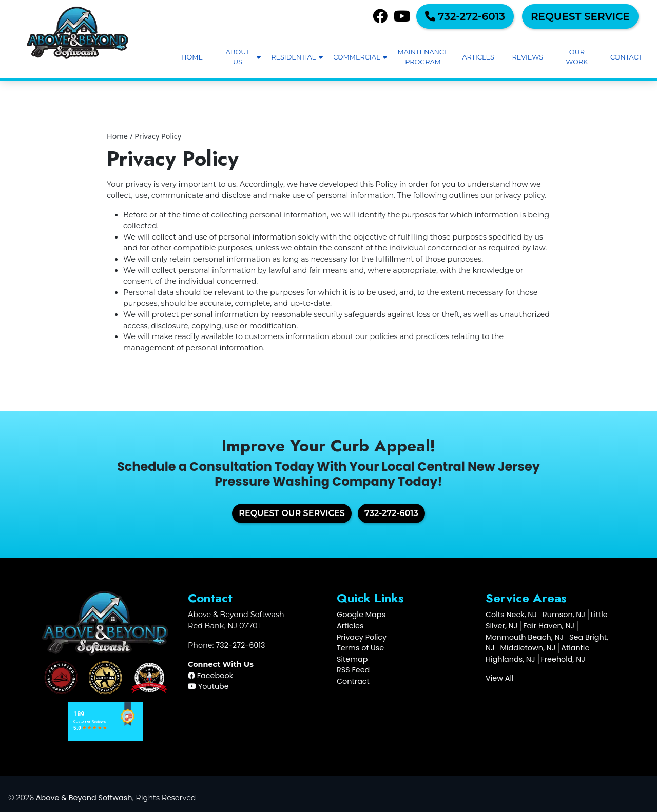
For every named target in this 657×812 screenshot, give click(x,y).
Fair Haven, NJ (549, 626)
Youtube (208, 686)
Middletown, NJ (528, 648)
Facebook (210, 676)
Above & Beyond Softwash (84, 798)
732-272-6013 (465, 16)
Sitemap (352, 659)
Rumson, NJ (564, 615)
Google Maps (361, 615)
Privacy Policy (158, 136)
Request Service (580, 16)
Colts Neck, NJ (511, 615)
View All (500, 678)
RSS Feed (353, 670)
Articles (350, 626)
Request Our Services (292, 513)
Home (117, 136)
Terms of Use (360, 648)
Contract (353, 681)
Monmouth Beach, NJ (525, 637)
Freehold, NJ (563, 659)
